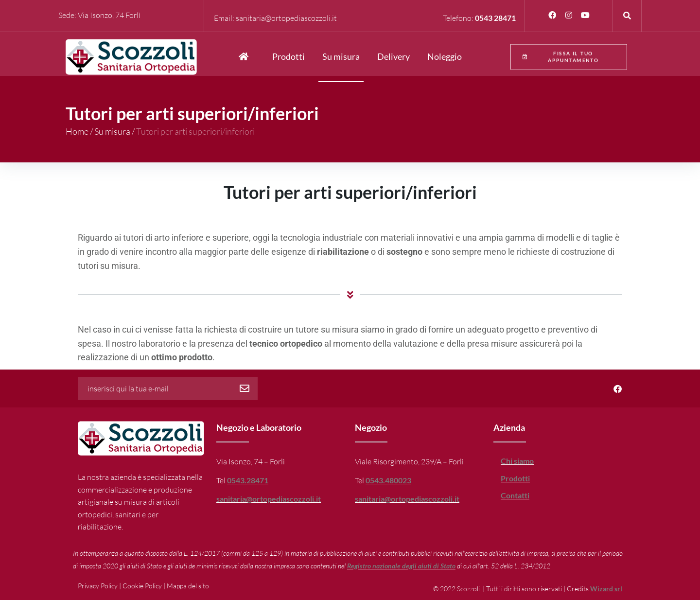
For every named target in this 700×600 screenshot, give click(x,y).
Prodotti (515, 478)
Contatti (515, 495)
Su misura (112, 131)
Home (77, 131)
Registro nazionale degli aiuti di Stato (401, 566)
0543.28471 (248, 480)
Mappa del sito (188, 586)
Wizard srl (606, 589)
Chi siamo (517, 461)
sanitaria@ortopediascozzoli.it (286, 18)
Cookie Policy (142, 586)
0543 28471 (495, 18)
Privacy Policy (98, 586)
